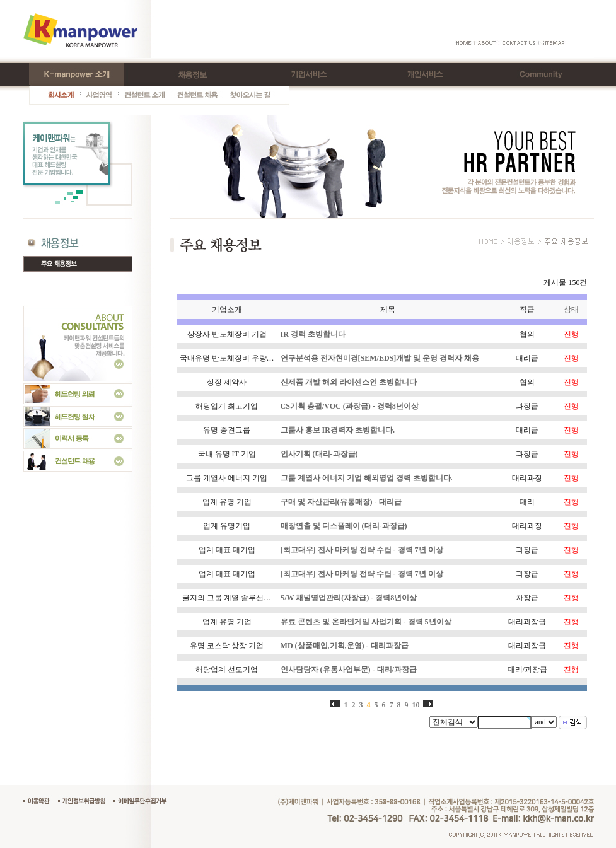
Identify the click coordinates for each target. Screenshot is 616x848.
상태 (571, 310)
